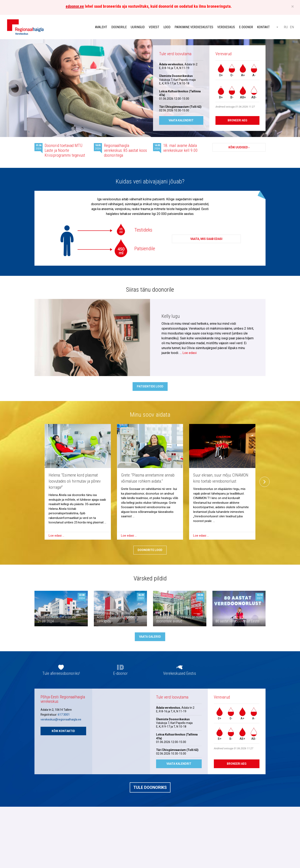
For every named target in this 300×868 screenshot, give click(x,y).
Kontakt (263, 27)
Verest (154, 27)
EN (292, 27)
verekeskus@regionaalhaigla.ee (61, 719)
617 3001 (64, 715)
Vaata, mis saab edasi (206, 239)
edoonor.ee (75, 6)
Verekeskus (226, 27)
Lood (167, 27)
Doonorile (119, 27)
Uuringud (138, 27)
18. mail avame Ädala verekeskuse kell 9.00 (180, 148)
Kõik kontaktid (63, 731)
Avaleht (101, 27)
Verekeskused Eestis (180, 673)
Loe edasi (190, 353)
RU (286, 27)
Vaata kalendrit (181, 120)
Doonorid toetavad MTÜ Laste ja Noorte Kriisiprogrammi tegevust (65, 150)
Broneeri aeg (237, 120)
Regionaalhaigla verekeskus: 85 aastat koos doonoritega (125, 150)
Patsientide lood (150, 386)
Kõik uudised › (239, 147)
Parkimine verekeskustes (194, 27)
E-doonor (246, 27)
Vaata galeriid (150, 637)
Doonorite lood (150, 550)
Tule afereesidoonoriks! (61, 673)
